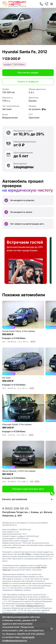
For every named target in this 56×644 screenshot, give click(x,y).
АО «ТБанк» (27, 554)
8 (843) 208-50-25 (15, 508)
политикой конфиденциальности (30, 606)
